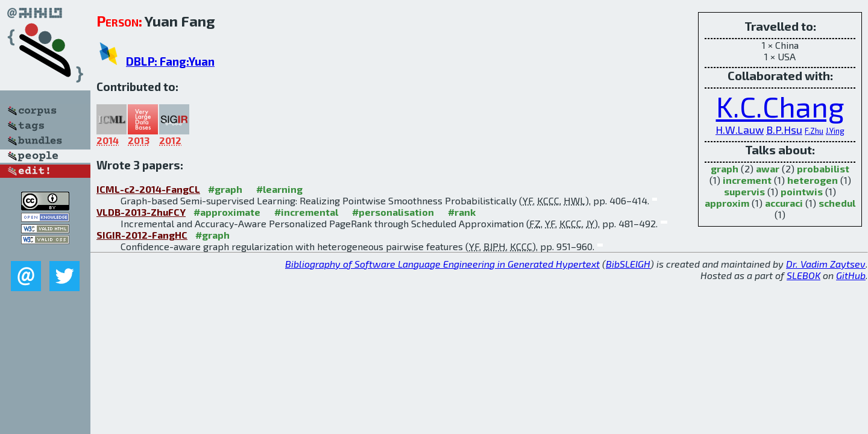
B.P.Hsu (784, 130)
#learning (279, 189)
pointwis (802, 191)
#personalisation (393, 212)
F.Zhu (814, 131)
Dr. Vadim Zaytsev (826, 264)
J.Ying (835, 131)
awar (768, 168)
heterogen (813, 180)
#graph (225, 189)
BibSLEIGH (628, 264)
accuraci (784, 203)
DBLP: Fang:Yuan (170, 61)
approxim (727, 203)
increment (747, 180)
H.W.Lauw (740, 130)
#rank (462, 212)
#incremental (306, 212)
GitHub (851, 275)
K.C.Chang (780, 106)
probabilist (823, 168)
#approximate (227, 212)
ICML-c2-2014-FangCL (148, 189)
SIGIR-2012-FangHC (142, 235)
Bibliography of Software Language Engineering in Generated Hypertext (442, 264)
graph (725, 168)
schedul (837, 203)
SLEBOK (804, 275)
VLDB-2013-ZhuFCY (141, 212)
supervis (744, 191)
